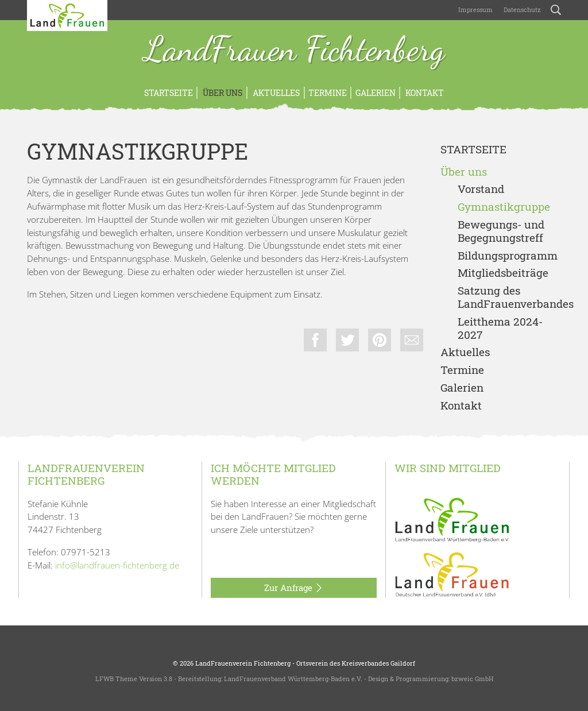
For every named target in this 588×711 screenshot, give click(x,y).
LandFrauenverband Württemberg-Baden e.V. (293, 679)
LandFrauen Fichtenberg (294, 51)
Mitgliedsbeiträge (503, 273)
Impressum (475, 9)
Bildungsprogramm (508, 256)
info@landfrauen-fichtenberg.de (117, 565)
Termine (328, 93)
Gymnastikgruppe (504, 207)
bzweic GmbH (472, 679)
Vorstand (481, 189)
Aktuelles (275, 93)
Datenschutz (521, 9)
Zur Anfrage (294, 588)
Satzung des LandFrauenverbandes (509, 297)
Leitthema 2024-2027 (500, 329)
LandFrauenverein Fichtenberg (243, 663)
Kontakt (424, 93)
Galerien (376, 93)
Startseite (169, 93)
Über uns (222, 93)
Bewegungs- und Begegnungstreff (501, 231)
